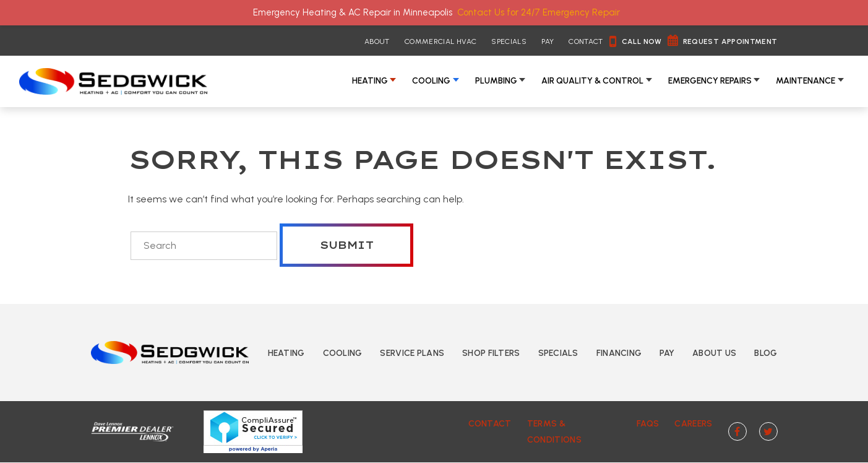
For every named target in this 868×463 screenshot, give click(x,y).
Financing (619, 353)
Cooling (431, 81)
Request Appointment (730, 41)
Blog (766, 353)
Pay (548, 41)
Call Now (642, 41)
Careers (693, 424)
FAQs (648, 424)
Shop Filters (491, 353)
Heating (370, 81)
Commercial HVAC (440, 41)
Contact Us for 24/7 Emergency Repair (539, 12)
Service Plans (412, 353)
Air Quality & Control (592, 81)
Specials (509, 41)
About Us (714, 353)
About (377, 41)
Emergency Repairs (710, 81)
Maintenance (806, 81)
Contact (586, 41)
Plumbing (496, 81)
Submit (346, 245)
